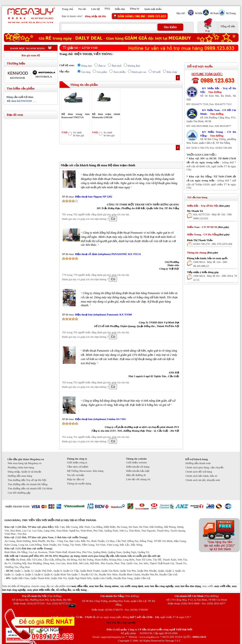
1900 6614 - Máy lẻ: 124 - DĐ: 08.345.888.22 (210, 264)
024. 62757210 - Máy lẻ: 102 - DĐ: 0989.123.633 (213, 216)
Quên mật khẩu (153, 9)
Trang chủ (67, 9)
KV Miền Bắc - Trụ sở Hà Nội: (218, 90)
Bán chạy (172, 72)
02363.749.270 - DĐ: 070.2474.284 (213, 244)
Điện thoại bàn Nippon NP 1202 (93, 196)
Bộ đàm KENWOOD (19, 101)
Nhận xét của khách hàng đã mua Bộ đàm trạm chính (98, 165)
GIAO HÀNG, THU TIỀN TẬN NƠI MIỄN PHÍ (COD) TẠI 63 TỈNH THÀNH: (50, 520)
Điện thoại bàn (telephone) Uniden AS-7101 (100, 419)
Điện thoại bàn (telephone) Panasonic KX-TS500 (103, 314)
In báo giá (79, 135)
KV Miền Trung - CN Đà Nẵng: (218, 134)
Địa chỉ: (181, 13)
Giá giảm (102, 72)
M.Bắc (198, 13)
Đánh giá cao (139, 72)
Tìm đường (215, 92)
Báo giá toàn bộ (31, 55)
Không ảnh (134, 66)
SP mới (157, 72)
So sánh (77, 132)
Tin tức (82, 9)
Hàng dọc (87, 66)
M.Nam (214, 13)
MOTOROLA (44, 77)
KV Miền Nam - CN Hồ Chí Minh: (218, 112)
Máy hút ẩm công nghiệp (121, 622)
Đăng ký (135, 8)
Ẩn (72, 606)
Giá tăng (86, 72)
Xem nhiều (120, 72)
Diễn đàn (120, 9)
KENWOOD (18, 78)
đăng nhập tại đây (95, 16)
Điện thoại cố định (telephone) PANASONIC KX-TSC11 (108, 254)
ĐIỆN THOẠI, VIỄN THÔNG (93, 54)
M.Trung (230, 13)
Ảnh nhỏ (117, 66)
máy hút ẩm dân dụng (188, 586)
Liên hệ (95, 9)
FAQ (107, 8)
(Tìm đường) (54, 596)
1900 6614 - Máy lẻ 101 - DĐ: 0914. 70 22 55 (215, 278)
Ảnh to (102, 66)
